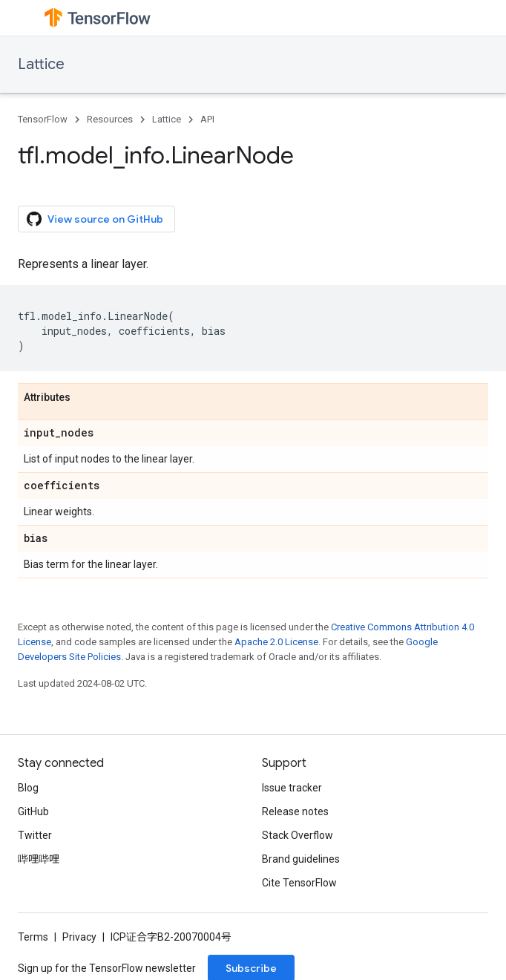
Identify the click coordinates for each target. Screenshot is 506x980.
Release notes (295, 811)
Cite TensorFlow (299, 883)
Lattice (41, 64)
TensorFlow (43, 119)
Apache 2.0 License (276, 642)
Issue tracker (292, 788)
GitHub (33, 811)
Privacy (79, 937)
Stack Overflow (298, 835)
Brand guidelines (301, 859)
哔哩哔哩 (39, 859)
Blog (28, 788)
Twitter (35, 835)
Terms (33, 937)
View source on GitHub (95, 219)
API (207, 119)
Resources (110, 119)
